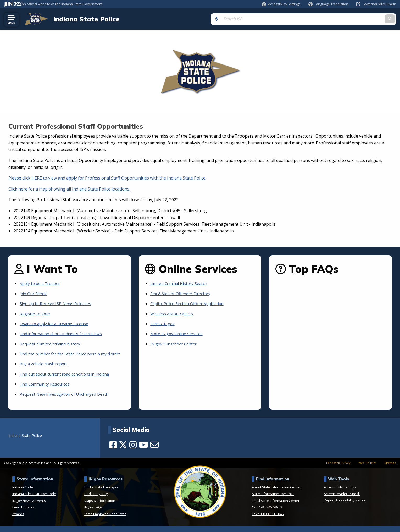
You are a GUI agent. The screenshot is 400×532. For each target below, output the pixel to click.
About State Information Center (276, 493)
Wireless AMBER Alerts (173, 313)
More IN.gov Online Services (178, 334)
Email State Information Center (276, 506)
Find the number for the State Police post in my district (66, 357)
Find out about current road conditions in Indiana (68, 380)
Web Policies (367, 468)
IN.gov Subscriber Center (175, 344)
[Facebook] (113, 450)
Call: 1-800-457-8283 (267, 513)
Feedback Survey (338, 468)
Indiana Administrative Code (34, 500)
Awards (18, 520)
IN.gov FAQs (93, 513)
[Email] (154, 450)
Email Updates (23, 513)
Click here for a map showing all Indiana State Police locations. (69, 189)
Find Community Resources (46, 390)
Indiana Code (23, 493)
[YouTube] (143, 450)
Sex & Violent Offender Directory (182, 293)
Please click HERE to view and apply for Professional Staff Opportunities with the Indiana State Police (107, 178)
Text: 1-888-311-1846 (268, 520)
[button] (281, 4)
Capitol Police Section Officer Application (190, 303)
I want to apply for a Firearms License (56, 324)
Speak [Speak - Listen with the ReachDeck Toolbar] (355, 500)
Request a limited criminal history (52, 344)
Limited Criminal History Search (181, 283)
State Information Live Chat (273, 500)
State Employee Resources (105, 520)
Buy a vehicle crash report (45, 370)
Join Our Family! (35, 293)
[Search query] (352, 19)
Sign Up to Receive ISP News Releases (57, 303)
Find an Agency (96, 500)
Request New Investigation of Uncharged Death (67, 400)
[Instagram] (133, 450)
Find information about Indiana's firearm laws (64, 334)
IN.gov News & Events (29, 506)
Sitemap (390, 468)
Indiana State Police (82, 19)
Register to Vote (36, 313)
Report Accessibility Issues (345, 506)
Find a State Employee (101, 493)
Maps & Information (100, 506)
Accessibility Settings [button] (340, 493)
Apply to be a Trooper (41, 283)
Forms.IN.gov (163, 324)
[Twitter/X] (123, 450)
